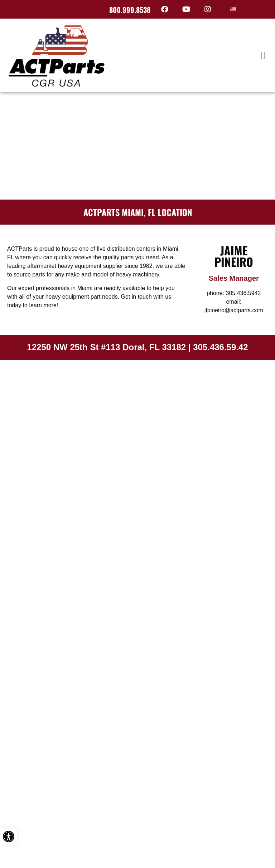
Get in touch (136, 297)
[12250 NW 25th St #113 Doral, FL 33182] (137, 413)
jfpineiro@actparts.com (234, 310)
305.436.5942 (243, 293)
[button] (263, 55)
